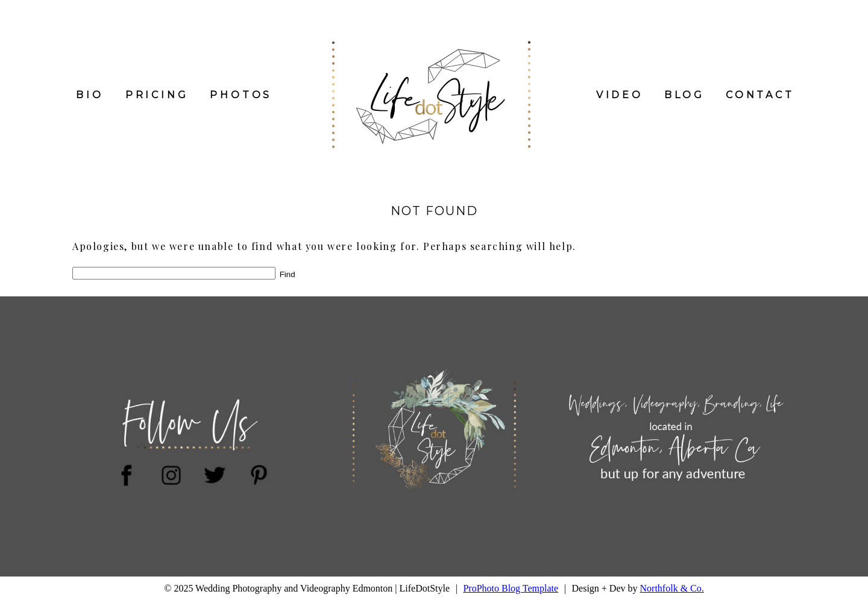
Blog (684, 95)
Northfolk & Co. (672, 588)
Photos (241, 95)
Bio (90, 95)
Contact (760, 95)
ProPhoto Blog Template (511, 588)
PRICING (157, 95)
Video (620, 95)
